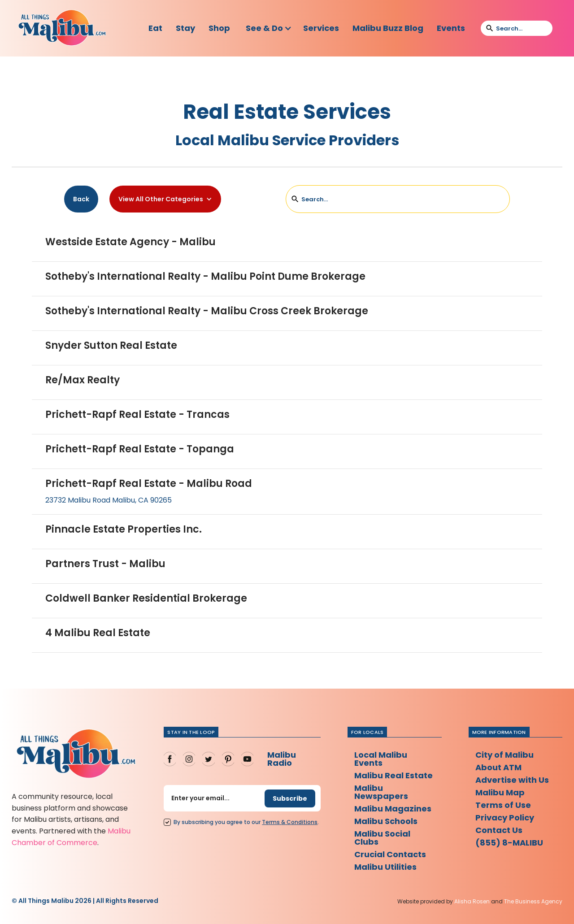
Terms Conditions (290, 822)
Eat (155, 28)
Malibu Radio (282, 759)
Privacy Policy (505, 818)
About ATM (498, 767)
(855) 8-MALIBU (509, 843)
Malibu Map (500, 792)
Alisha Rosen (472, 901)
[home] (62, 28)
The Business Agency (533, 901)
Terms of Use (503, 805)
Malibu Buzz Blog (388, 28)
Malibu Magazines (393, 809)
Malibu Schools (386, 821)
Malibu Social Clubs (382, 838)
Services (321, 28)
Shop (219, 28)
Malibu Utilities (385, 867)
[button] (269, 28)
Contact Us (499, 830)
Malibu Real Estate (394, 775)
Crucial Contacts (390, 854)
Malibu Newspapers (381, 792)
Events (451, 28)
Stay (185, 28)
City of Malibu (504, 755)
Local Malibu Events (381, 759)
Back (81, 199)
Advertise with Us (512, 780)
